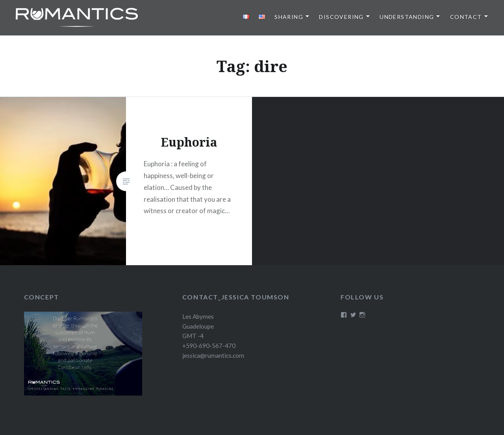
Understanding (407, 17)
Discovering (341, 17)
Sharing (289, 17)
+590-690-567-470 (209, 346)
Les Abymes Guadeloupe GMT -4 (198, 326)
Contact (466, 17)
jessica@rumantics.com (213, 355)
